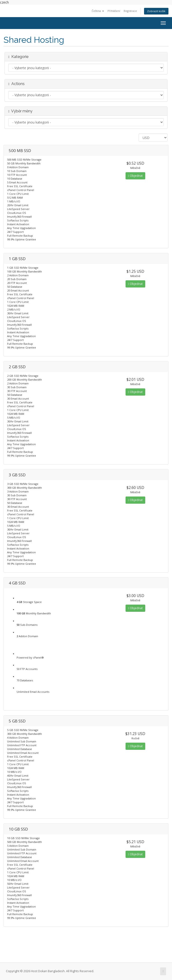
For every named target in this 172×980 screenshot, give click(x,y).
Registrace (130, 11)
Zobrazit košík (156, 11)
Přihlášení (114, 11)
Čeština (98, 11)
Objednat (135, 176)
